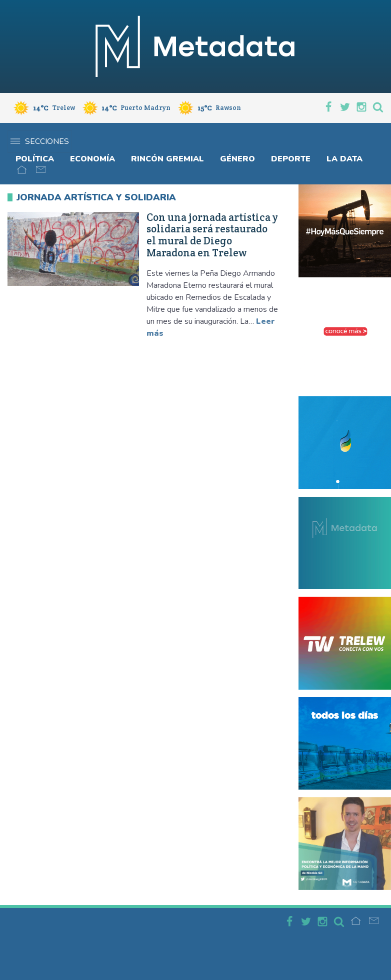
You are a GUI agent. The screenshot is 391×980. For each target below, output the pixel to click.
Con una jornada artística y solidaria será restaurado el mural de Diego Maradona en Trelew (212, 235)
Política (35, 159)
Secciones (40, 141)
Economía (92, 159)
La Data (344, 159)
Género (237, 159)
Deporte (291, 159)
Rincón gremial (167, 159)
